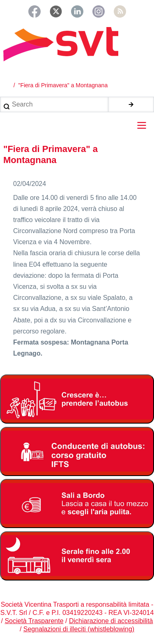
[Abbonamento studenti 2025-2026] (77, 399)
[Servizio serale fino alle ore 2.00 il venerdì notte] (77, 556)
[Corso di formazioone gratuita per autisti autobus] (77, 451)
